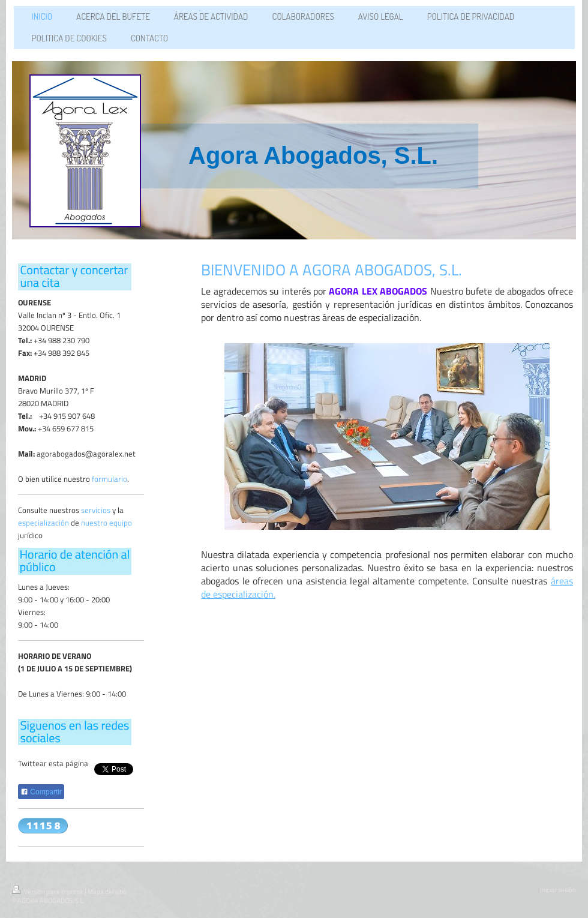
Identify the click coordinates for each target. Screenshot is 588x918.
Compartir (41, 792)
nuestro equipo (106, 523)
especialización (43, 523)
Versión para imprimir (48, 892)
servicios (96, 510)
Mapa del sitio (107, 892)
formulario (109, 479)
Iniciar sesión (558, 890)
